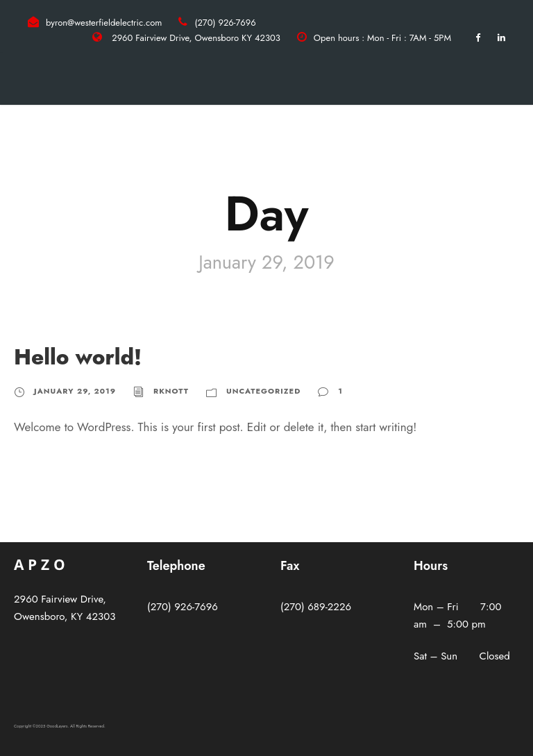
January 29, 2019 (75, 391)
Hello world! (78, 357)
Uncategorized (263, 391)
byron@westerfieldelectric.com (104, 23)
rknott (171, 391)
